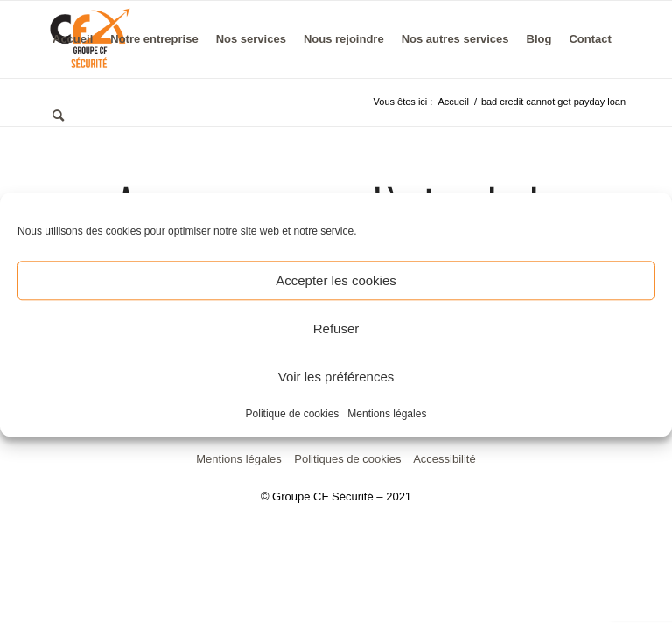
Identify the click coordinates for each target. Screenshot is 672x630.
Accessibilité (444, 459)
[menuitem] (73, 39)
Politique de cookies (293, 414)
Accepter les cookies (336, 280)
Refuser (336, 329)
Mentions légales (387, 414)
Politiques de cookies (347, 459)
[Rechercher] (58, 116)
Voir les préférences (336, 377)
